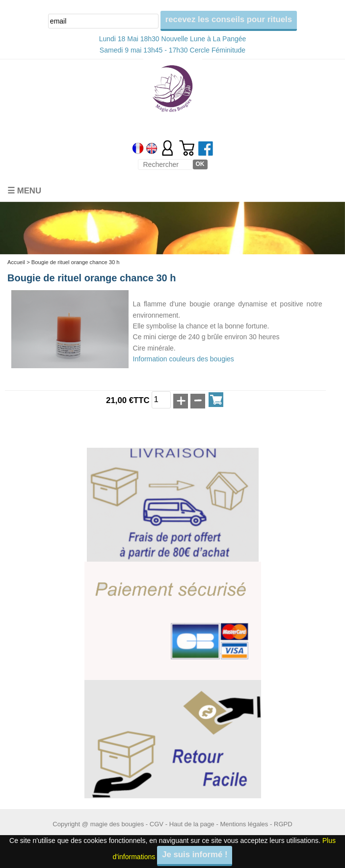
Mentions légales (244, 824)
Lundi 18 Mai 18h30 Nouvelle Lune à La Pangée (173, 39)
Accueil (16, 262)
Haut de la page (192, 824)
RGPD (283, 824)
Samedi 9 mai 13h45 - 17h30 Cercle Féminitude (172, 50)
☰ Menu (24, 191)
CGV (157, 824)
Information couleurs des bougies (184, 359)
